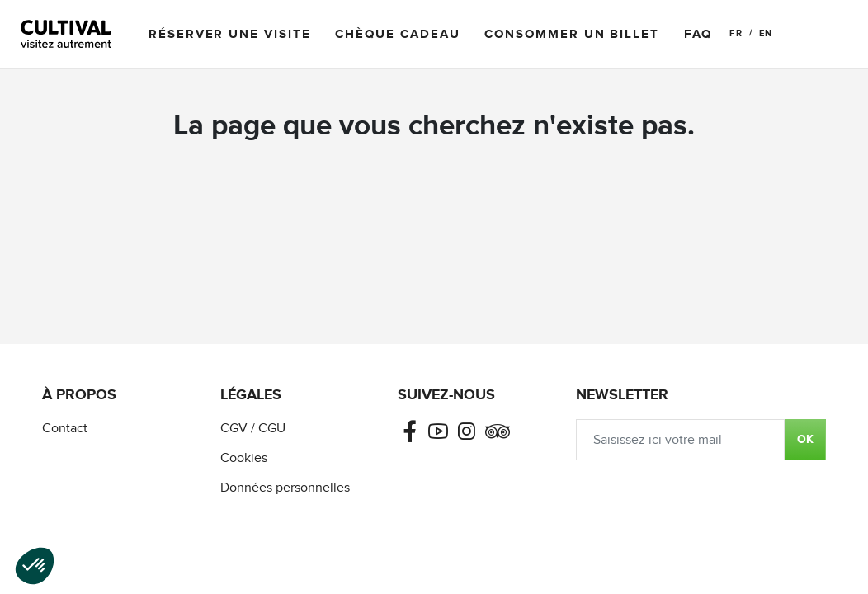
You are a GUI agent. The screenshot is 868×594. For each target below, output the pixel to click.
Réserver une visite (229, 34)
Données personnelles (285, 488)
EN (766, 33)
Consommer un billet (571, 34)
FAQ (698, 34)
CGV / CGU (253, 429)
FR (736, 33)
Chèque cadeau (397, 34)
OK (805, 439)
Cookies (244, 458)
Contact (65, 429)
